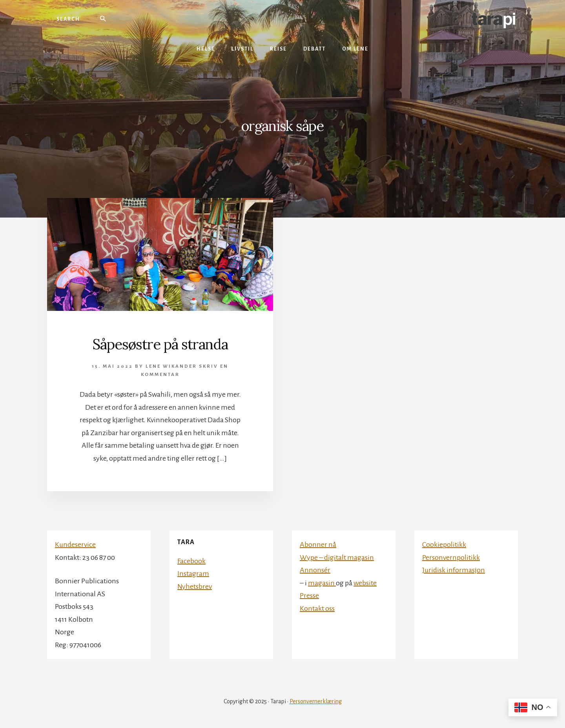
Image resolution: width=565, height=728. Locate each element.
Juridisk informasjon (454, 570)
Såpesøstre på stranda (160, 344)
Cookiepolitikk (444, 545)
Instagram (193, 574)
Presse (309, 595)
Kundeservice (75, 545)
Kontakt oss (317, 608)
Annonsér (315, 570)
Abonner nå (318, 545)
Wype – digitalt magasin (337, 557)
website (365, 583)
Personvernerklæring (316, 701)
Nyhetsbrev (195, 586)
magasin (322, 583)
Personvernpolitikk (451, 557)
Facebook (191, 561)
